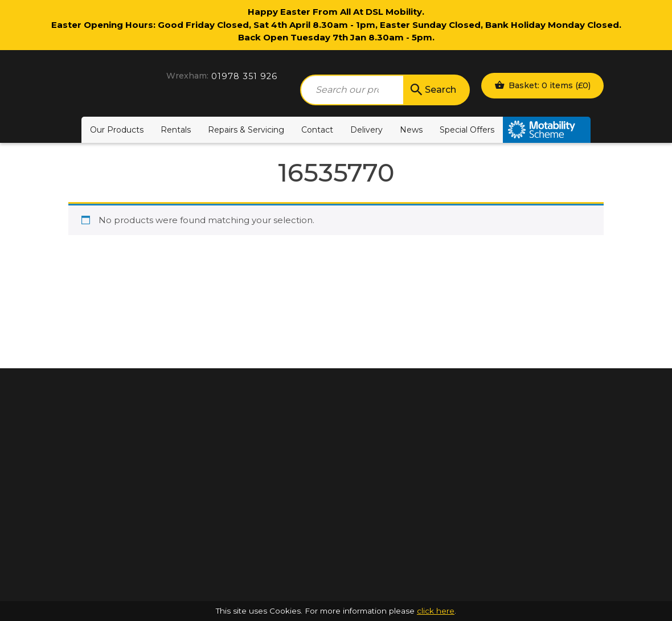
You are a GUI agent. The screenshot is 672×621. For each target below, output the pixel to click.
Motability (547, 130)
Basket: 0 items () (542, 85)
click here (436, 611)
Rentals (176, 130)
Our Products (117, 130)
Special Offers (467, 130)
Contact (317, 130)
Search (432, 90)
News (411, 130)
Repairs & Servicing (246, 130)
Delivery (366, 130)
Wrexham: (187, 76)
